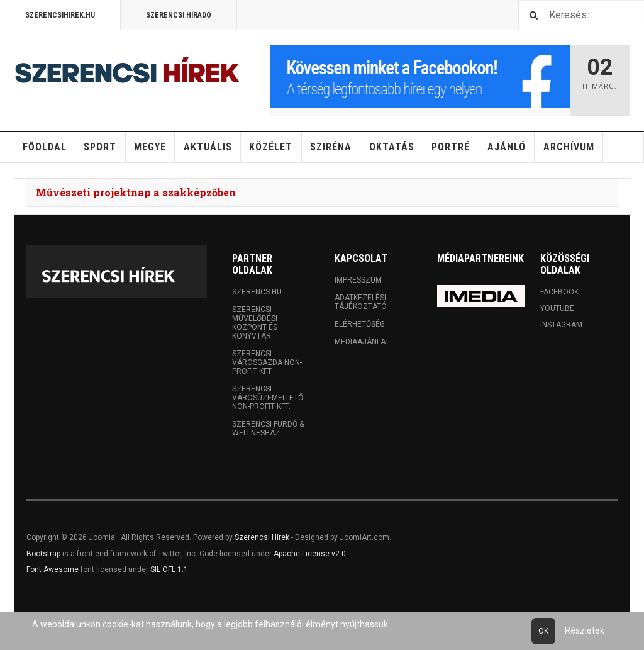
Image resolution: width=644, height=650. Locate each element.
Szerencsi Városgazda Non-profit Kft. (267, 362)
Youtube (557, 308)
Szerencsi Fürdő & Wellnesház (268, 429)
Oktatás (392, 147)
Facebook (559, 292)
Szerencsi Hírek (262, 537)
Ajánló (507, 147)
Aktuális (208, 147)
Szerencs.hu (257, 292)
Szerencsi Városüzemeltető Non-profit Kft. (268, 398)
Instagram (561, 325)
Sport (100, 147)
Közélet (271, 147)
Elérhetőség (360, 324)
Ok (543, 631)
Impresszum (358, 280)
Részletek (585, 630)
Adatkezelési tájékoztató (361, 302)
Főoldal (45, 147)
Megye (150, 147)
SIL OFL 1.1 (169, 569)
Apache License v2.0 (310, 554)
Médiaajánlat (362, 342)
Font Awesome (53, 569)
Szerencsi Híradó (179, 15)
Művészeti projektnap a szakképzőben (136, 192)
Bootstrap (43, 554)
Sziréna (331, 147)
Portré (451, 147)
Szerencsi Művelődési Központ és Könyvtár (255, 323)
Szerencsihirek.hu (60, 15)
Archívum (569, 147)
